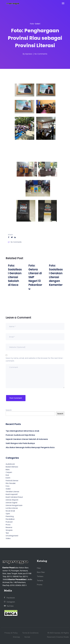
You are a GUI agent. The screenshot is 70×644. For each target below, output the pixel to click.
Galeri (38, 24)
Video (8, 538)
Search (9, 410)
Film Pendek (11, 483)
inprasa (29, 54)
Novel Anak (10, 511)
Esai (7, 475)
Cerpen (9, 472)
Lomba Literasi (12, 508)
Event (8, 478)
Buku (8, 469)
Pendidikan (10, 519)
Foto (32, 24)
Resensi (9, 527)
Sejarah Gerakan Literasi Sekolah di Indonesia (27, 439)
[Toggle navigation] (63, 3)
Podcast (9, 522)
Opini (8, 514)
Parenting (10, 516)
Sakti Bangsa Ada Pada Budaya (20, 443)
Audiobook (10, 464)
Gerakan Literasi (12, 492)
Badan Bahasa (12, 467)
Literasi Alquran (12, 500)
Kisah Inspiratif (12, 494)
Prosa (8, 525)
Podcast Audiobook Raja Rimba (20, 435)
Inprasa (57, 633)
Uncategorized (12, 536)
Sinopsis (9, 530)
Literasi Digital (11, 503)
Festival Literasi (12, 481)
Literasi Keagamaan (14, 505)
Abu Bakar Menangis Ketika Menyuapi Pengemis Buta (30, 447)
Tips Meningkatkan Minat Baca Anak (22, 431)
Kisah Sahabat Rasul (14, 497)
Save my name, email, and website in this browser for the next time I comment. (34, 359)
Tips (7, 533)
